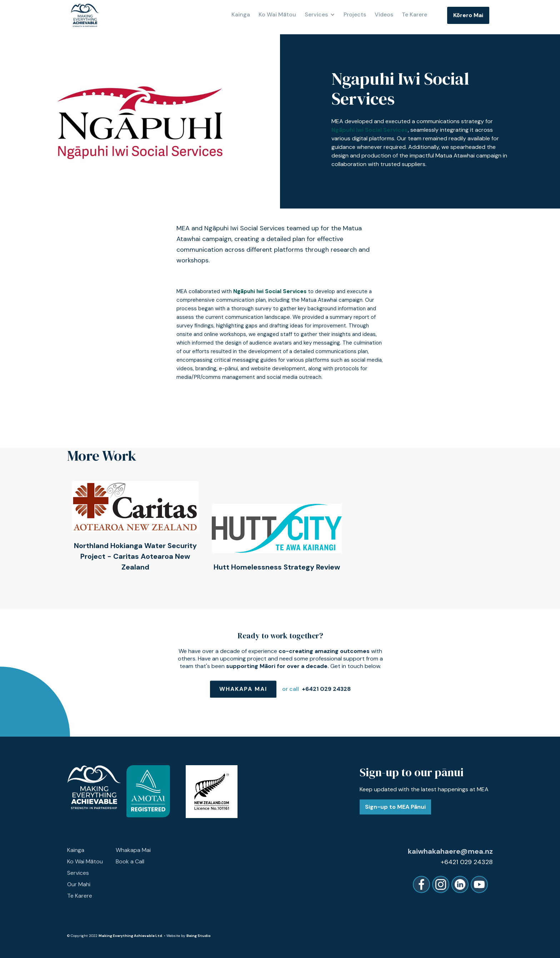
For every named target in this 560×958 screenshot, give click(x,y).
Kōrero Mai (468, 15)
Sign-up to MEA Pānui (395, 807)
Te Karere (414, 15)
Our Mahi (79, 884)
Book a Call (130, 861)
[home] (85, 15)
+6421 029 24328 (326, 694)
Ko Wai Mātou (85, 861)
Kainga (241, 15)
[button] (323, 15)
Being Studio (199, 936)
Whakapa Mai (243, 694)
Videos (384, 15)
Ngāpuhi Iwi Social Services (370, 130)
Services (78, 873)
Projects (355, 15)
